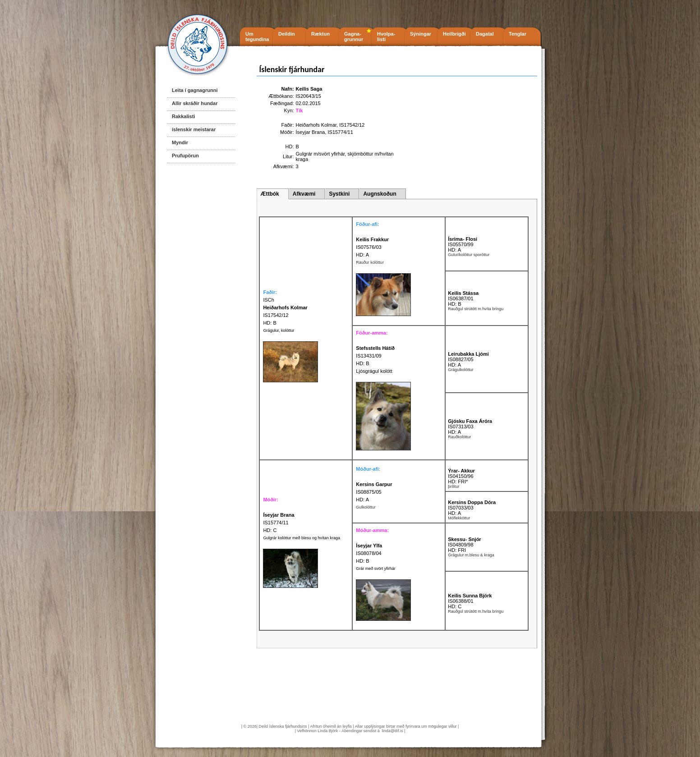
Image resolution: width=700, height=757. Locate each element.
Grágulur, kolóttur (279, 330)
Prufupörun (185, 156)
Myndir (180, 142)
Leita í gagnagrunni (195, 90)
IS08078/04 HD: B (369, 553)
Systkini (339, 194)
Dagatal (485, 34)
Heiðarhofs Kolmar (316, 125)
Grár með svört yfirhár (376, 569)
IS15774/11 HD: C (279, 523)
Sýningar (421, 34)
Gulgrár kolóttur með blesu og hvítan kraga (302, 538)
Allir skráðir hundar (195, 103)
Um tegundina (257, 37)
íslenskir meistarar (194, 129)
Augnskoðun (380, 194)
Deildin (287, 34)
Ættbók (269, 194)
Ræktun (320, 34)
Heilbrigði (454, 34)
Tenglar (518, 34)
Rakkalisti (183, 116)
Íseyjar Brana (311, 132)
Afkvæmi (304, 194)
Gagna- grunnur (354, 37)
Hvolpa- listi (386, 37)
